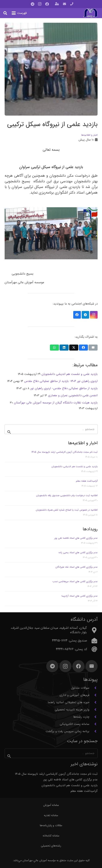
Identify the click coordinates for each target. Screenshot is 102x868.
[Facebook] (47, 4)
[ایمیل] (92, 666)
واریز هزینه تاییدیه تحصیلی (72, 710)
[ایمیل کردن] (93, 348)
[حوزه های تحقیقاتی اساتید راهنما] (93, 702)
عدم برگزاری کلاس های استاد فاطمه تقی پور (76, 538)
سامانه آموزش (51, 805)
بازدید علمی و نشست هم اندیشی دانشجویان (75, 466)
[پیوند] (72, 4)
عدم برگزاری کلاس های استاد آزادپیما (80, 596)
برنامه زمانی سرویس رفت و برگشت (67, 731)
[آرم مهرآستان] (90, 13)
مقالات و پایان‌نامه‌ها (51, 825)
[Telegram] (33, 4)
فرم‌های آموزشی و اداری (74, 695)
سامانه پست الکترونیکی (75, 724)
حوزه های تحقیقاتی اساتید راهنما (69, 702)
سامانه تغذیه (51, 815)
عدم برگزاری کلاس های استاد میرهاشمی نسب (75, 581)
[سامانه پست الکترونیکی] (93, 724)
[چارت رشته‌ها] (93, 717)
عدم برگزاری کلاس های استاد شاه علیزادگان (77, 567)
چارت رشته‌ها (81, 717)
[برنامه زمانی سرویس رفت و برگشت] (93, 731)
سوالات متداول (80, 688)
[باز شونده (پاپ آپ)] (57, 4)
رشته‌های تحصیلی (51, 846)
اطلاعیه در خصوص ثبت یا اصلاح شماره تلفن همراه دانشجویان (67, 510)
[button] (19, 13)
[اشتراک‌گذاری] (83, 348)
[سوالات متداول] (93, 688)
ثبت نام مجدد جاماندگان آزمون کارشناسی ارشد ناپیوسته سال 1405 (64, 452)
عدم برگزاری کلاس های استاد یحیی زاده (78, 553)
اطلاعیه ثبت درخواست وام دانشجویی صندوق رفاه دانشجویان (67, 495)
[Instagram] (40, 4)
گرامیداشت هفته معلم (87, 481)
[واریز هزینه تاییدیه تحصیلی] (93, 710)
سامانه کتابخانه (51, 836)
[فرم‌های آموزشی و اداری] (93, 695)
